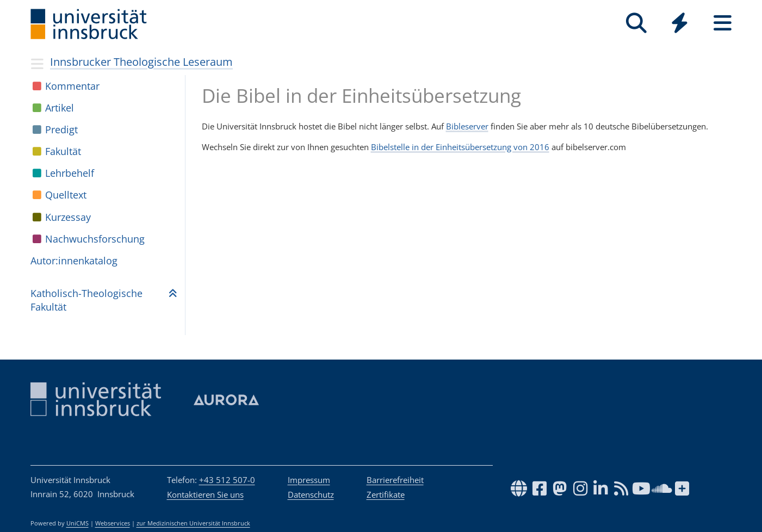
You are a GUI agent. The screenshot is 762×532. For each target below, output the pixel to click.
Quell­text (66, 195)
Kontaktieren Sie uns (205, 494)
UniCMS (78, 523)
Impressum (309, 480)
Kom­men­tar (72, 86)
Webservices (113, 523)
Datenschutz (311, 494)
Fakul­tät (63, 151)
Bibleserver (467, 126)
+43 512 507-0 (227, 480)
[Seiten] (723, 23)
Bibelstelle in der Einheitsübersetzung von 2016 (460, 147)
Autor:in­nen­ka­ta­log (74, 261)
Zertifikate (386, 494)
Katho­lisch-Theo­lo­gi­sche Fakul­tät (86, 300)
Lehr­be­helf (70, 173)
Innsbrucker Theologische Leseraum (141, 62)
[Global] (680, 24)
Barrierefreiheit (395, 480)
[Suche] (637, 23)
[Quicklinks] (680, 23)
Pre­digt (61, 129)
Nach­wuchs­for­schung (95, 239)
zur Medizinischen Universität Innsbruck (193, 523)
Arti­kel (60, 108)
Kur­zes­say (68, 217)
